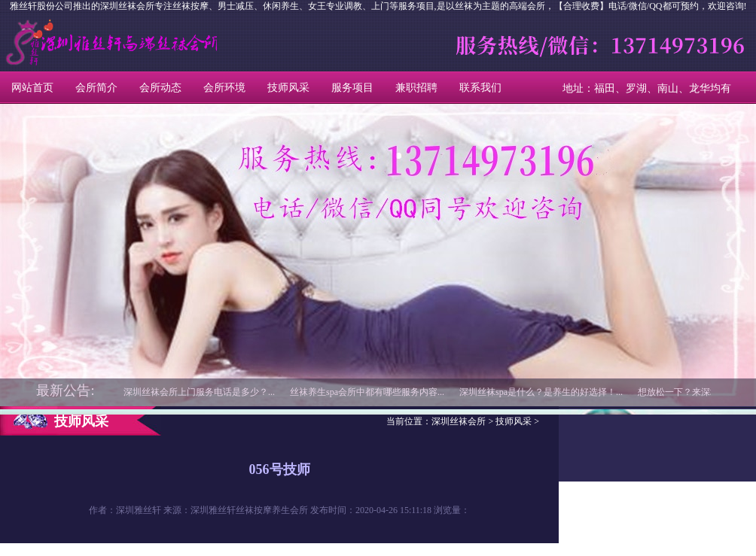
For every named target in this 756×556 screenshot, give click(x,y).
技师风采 (288, 88)
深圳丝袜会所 (68, 42)
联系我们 (480, 88)
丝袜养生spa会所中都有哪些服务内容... (367, 392)
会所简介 (96, 88)
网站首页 (32, 88)
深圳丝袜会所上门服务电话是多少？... (199, 392)
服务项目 (352, 88)
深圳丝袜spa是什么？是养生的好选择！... (541, 392)
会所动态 (160, 88)
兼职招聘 (416, 88)
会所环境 (224, 88)
